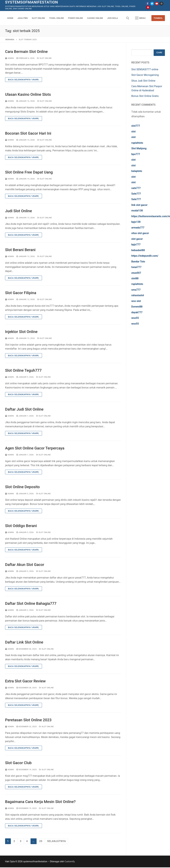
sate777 (136, 188)
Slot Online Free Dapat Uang (29, 172)
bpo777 (136, 154)
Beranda (10, 40)
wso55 (135, 318)
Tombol (158, 18)
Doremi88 (137, 307)
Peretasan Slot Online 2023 (28, 720)
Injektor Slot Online (21, 332)
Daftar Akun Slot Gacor (25, 565)
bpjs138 (136, 222)
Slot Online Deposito (22, 487)
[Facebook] (147, 4)
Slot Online (44, 58)
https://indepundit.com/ (145, 256)
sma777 (136, 290)
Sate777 (136, 194)
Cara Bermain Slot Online (26, 52)
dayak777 (137, 312)
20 (41, 841)
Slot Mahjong (139, 148)
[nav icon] (140, 18)
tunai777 (136, 267)
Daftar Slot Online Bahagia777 (31, 604)
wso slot (136, 301)
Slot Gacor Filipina (21, 293)
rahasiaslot (138, 295)
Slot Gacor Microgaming (145, 75)
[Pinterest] (148, 7)
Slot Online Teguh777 (23, 370)
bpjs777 (136, 244)
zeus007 (136, 273)
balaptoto (137, 171)
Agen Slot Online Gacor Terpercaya (35, 448)
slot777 (136, 126)
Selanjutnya (56, 841)
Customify (70, 861)
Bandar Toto (138, 262)
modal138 (137, 211)
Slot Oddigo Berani (21, 526)
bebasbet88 (138, 250)
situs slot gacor (140, 233)
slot (134, 132)
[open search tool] (128, 18)
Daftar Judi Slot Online (24, 409)
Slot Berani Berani (20, 250)
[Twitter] (152, 4)
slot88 (135, 278)
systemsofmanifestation (31, 2)
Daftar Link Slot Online (24, 642)
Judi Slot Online (19, 211)
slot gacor (137, 239)
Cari (159, 52)
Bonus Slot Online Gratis (145, 96)
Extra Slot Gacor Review (25, 681)
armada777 (138, 228)
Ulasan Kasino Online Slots (28, 94)
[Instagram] (161, 4)
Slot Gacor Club (18, 763)
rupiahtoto (137, 143)
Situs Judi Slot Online (143, 81)
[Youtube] (157, 4)
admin (9, 58)
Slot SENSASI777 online (145, 69)
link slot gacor (139, 205)
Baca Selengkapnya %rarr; (24, 80)
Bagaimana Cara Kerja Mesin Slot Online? (40, 802)
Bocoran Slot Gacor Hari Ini (28, 133)
